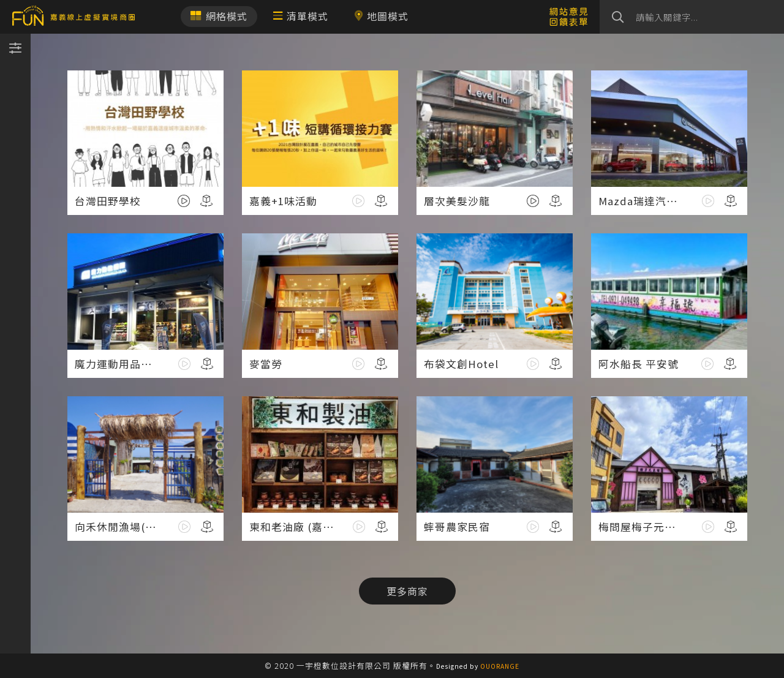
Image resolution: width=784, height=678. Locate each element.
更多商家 (407, 591)
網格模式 (219, 16)
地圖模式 (381, 16)
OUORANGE (500, 666)
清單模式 (301, 16)
